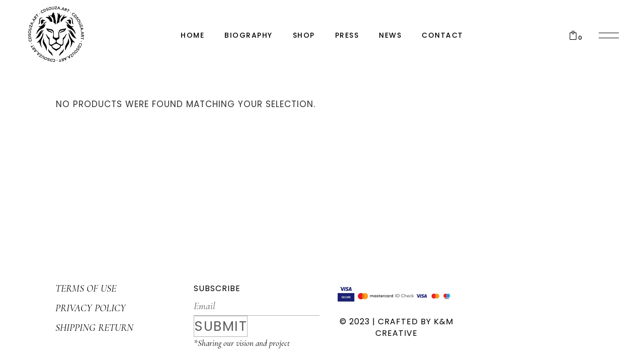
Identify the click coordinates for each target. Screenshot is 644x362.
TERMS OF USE (86, 289)
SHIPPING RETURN (94, 328)
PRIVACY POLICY (91, 308)
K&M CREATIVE (414, 327)
